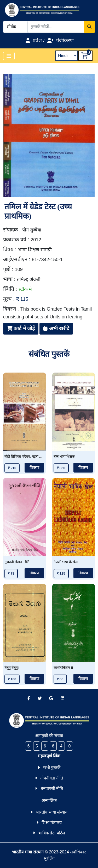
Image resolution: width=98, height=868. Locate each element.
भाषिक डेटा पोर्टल (52, 833)
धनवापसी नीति (52, 788)
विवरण (34, 468)
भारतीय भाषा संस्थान (52, 812)
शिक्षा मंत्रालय (52, 823)
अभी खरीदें (56, 328)
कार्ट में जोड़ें (21, 328)
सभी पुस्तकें (52, 768)
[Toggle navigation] (9, 56)
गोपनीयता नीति (52, 778)
